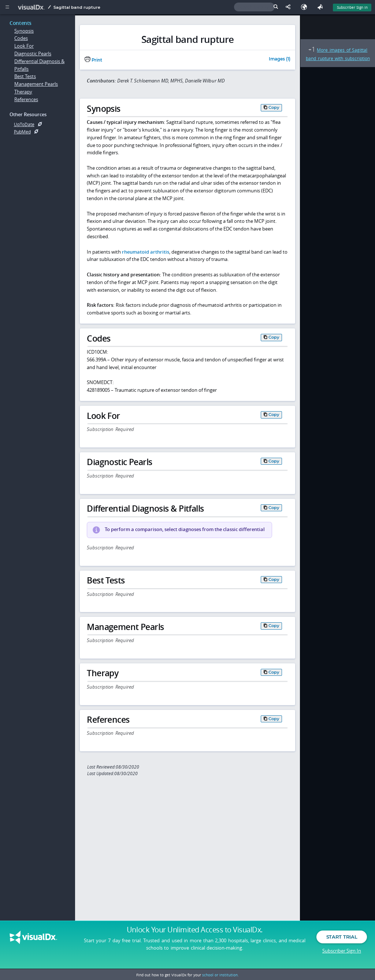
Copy (274, 107)
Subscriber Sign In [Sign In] (352, 7)
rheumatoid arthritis (146, 252)
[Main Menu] (7, 7)
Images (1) (280, 59)
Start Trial (342, 939)
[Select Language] (306, 7)
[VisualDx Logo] (32, 7)
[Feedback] (322, 7)
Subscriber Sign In (342, 953)
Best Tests (25, 76)
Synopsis (24, 31)
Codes (21, 38)
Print (93, 60)
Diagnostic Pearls (33, 54)
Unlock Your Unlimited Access (195, 932)
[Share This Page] (290, 7)
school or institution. (220, 975)
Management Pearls (36, 84)
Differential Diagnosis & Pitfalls (39, 65)
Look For (24, 46)
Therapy (23, 92)
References (26, 99)
